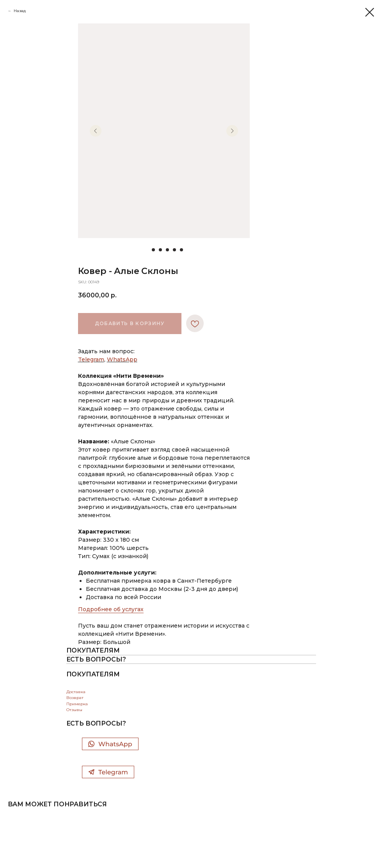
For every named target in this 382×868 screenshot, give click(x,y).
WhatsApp (122, 359)
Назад (20, 11)
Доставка (76, 692)
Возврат (75, 698)
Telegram (91, 359)
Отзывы (74, 710)
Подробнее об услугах (111, 609)
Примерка (77, 704)
